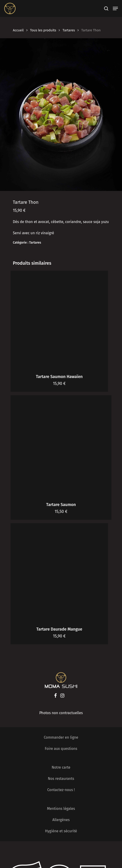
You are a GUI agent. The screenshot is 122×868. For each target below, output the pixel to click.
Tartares (69, 30)
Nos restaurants (61, 779)
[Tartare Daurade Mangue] (59, 572)
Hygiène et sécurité (61, 831)
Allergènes (61, 820)
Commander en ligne (61, 737)
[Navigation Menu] (115, 8)
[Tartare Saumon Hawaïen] (59, 319)
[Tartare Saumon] (61, 446)
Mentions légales (61, 809)
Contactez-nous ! (61, 790)
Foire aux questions (61, 749)
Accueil (18, 30)
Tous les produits (43, 30)
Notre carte (61, 767)
